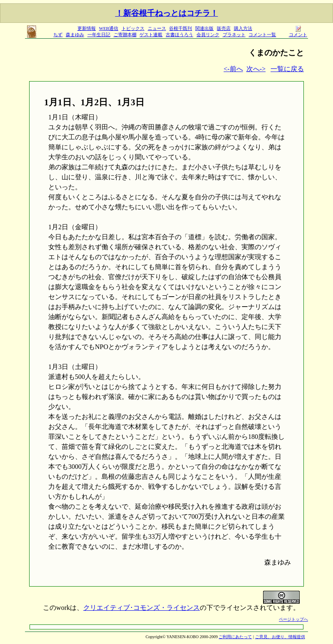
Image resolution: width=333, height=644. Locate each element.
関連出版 (204, 28)
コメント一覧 (262, 35)
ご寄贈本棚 (125, 35)
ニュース (157, 28)
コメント (298, 32)
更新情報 (87, 28)
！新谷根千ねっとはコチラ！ (167, 13)
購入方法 (243, 28)
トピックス (133, 28)
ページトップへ (293, 619)
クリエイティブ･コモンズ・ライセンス (142, 608)
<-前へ (233, 69)
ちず (58, 35)
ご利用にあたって (235, 637)
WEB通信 (109, 28)
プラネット (234, 35)
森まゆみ (75, 35)
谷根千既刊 (180, 28)
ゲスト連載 (151, 35)
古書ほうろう (179, 35)
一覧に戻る (287, 69)
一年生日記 (99, 35)
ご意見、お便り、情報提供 (280, 637)
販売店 (224, 28)
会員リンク (208, 35)
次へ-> (256, 69)
